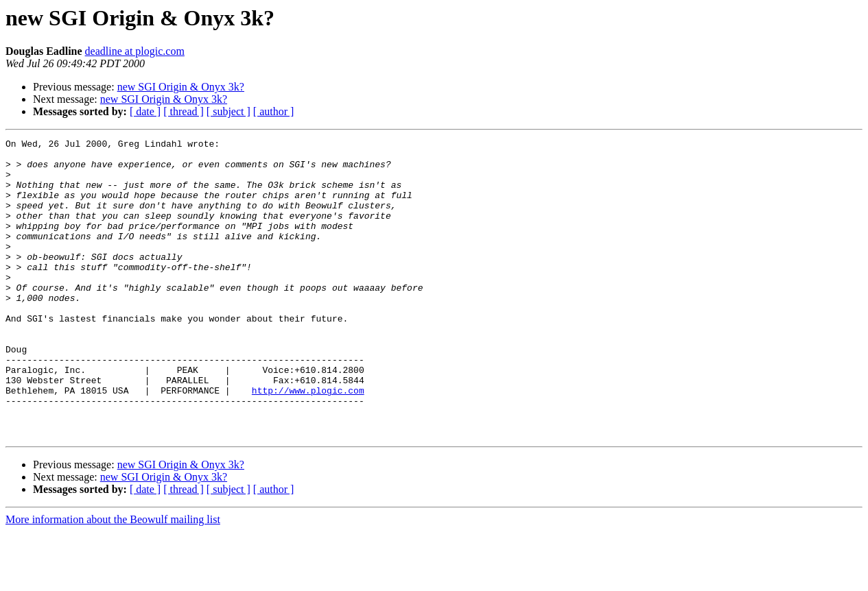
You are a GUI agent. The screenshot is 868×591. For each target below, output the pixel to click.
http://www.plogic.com (308, 442)
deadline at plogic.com (135, 51)
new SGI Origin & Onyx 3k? (181, 87)
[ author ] (274, 111)
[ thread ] (184, 111)
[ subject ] (228, 111)
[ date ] (145, 111)
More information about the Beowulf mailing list (113, 579)
